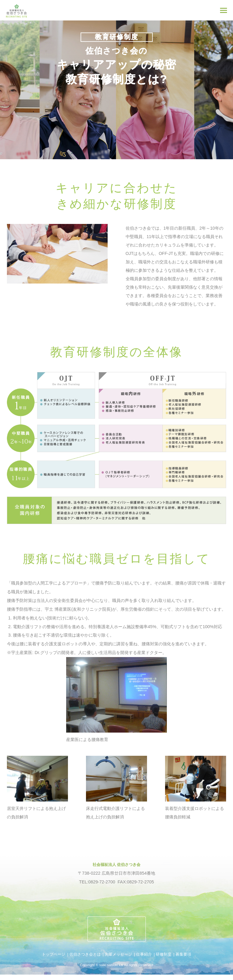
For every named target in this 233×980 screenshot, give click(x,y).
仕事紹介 (144, 954)
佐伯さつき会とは (85, 954)
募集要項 (183, 954)
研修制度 (164, 954)
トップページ (54, 954)
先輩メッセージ (118, 954)
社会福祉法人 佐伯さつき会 (117, 864)
